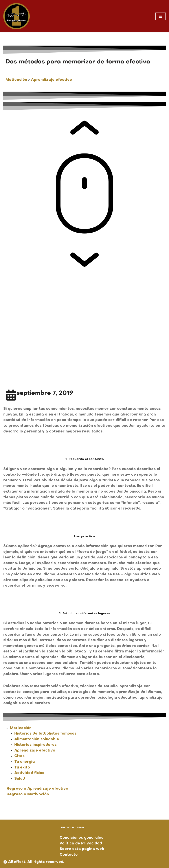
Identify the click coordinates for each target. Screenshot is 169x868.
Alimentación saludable (37, 739)
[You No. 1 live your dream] (17, 16)
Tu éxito (22, 768)
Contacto (69, 855)
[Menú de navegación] (161, 16)
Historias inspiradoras (35, 745)
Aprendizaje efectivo (51, 80)
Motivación (16, 80)
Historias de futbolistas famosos (45, 734)
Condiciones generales (81, 838)
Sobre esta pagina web (82, 849)
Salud (20, 779)
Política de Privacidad (81, 844)
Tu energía (25, 762)
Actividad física (29, 773)
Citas (19, 756)
